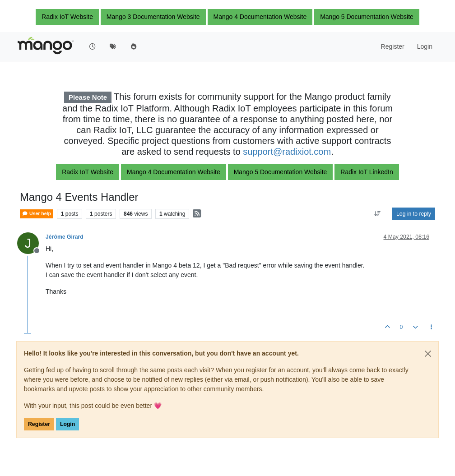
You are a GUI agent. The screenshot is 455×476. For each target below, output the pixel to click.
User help (37, 214)
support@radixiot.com (287, 152)
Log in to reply (414, 214)
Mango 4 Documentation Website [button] (260, 17)
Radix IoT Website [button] (67, 17)
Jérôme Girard (65, 237)
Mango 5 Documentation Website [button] (367, 17)
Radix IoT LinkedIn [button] (367, 172)
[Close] (428, 354)
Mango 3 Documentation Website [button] (153, 17)
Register (39, 424)
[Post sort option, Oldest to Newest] (378, 214)
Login (67, 424)
